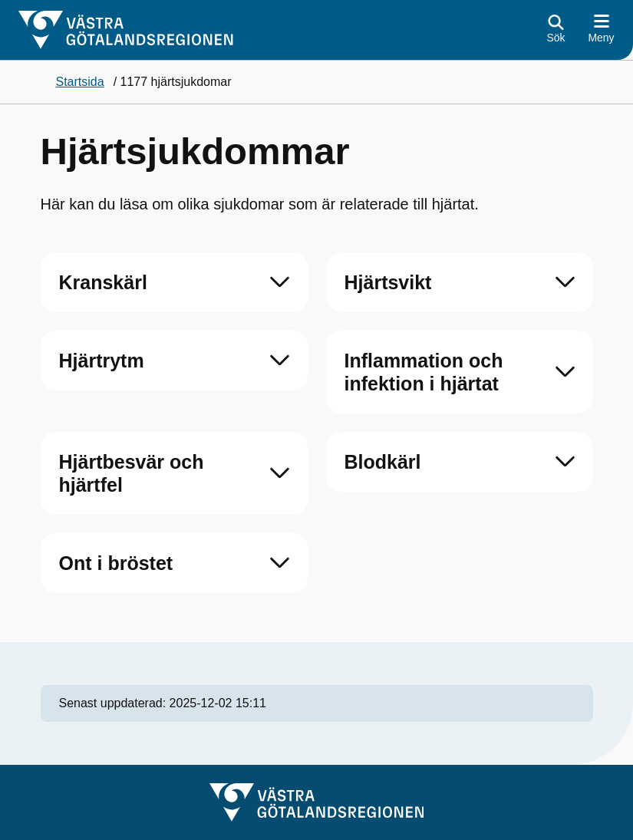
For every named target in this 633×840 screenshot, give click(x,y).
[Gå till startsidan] (126, 30)
